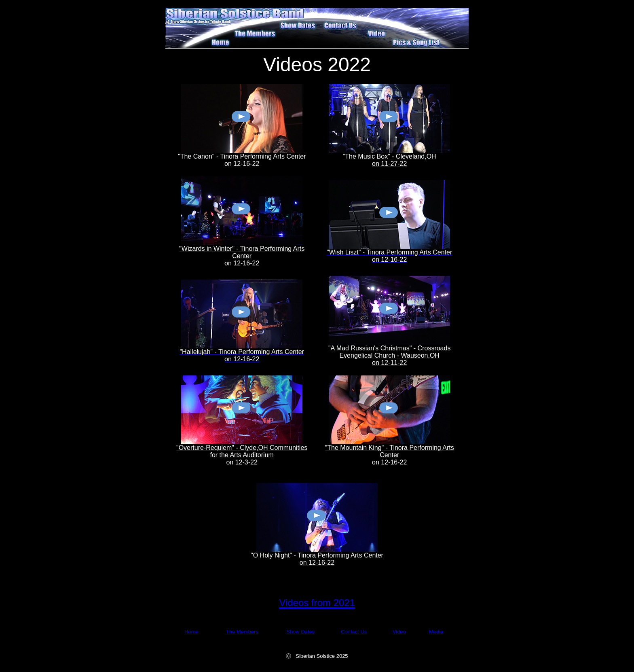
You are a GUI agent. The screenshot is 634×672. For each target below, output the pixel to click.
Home (191, 632)
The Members (241, 632)
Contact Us (354, 632)
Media (436, 632)
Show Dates (300, 632)
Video (399, 632)
